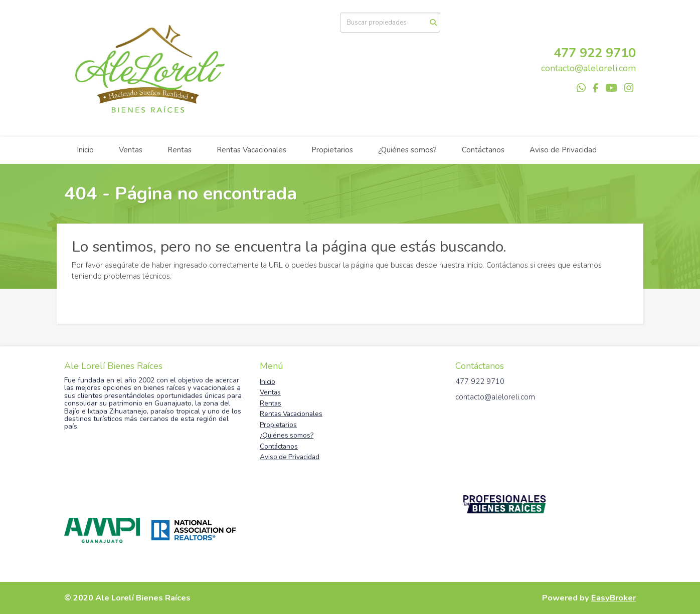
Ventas (131, 150)
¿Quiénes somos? (407, 150)
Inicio (85, 150)
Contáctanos (483, 150)
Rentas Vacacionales (251, 150)
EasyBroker (614, 598)
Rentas (180, 150)
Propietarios (332, 150)
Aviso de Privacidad (563, 150)
